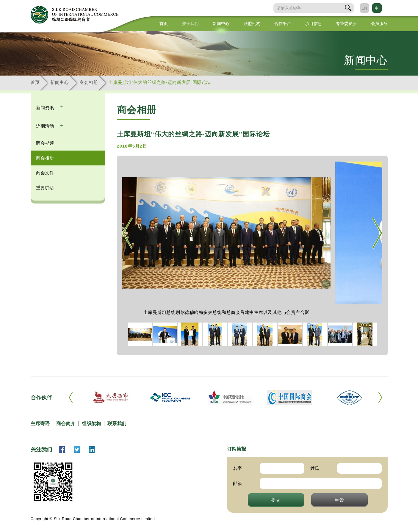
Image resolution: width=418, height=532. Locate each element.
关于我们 (190, 24)
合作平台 (283, 24)
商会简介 (66, 424)
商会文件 (45, 173)
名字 (237, 468)
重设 (339, 500)
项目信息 (314, 24)
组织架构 (91, 424)
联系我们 (117, 424)
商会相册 (89, 82)
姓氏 (315, 468)
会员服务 (379, 24)
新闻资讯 (46, 108)
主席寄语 (40, 424)
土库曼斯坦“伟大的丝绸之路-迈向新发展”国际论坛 (160, 82)
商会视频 (45, 143)
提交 (276, 500)
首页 (164, 24)
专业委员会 (346, 24)
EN (364, 8)
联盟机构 (252, 24)
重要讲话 (45, 188)
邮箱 (237, 483)
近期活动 (46, 126)
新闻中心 (221, 24)
